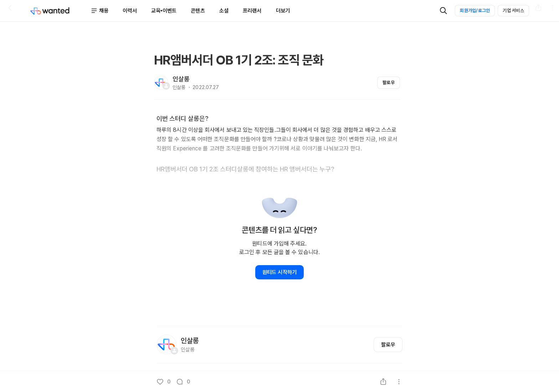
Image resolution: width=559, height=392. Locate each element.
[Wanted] (60, 11)
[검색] (443, 11)
